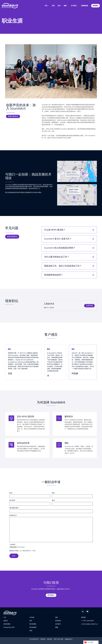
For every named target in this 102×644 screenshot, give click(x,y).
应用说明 (58, 621)
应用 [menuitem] (53, 6)
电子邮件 (13, 500)
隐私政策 (43, 639)
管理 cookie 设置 (58, 639)
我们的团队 (33, 624)
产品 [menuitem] (47, 6)
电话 (53, 500)
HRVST (68, 639)
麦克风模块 (7, 624)
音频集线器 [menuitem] (85, 6)
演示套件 (58, 624)
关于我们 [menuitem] (74, 6)
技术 (31, 621)
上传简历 (13, 545)
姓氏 (54, 493)
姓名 (11, 493)
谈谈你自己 (14, 515)
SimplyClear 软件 (9, 627)
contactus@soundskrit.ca (89, 624)
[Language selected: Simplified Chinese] (91, 642)
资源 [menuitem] (66, 6)
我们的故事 (33, 627)
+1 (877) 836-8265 (87, 621)
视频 (57, 627)
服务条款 (50, 639)
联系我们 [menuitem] (95, 6)
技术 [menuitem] (59, 6)
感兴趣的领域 (14, 508)
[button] (69, 230)
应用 (31, 631)
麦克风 (6, 621)
